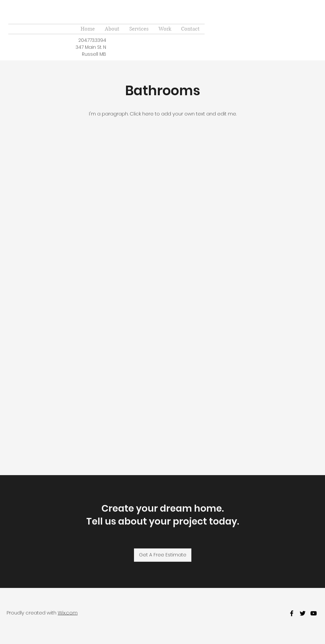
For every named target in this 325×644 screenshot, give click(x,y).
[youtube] (314, 613)
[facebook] (292, 613)
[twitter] (303, 613)
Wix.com (68, 613)
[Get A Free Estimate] (163, 555)
